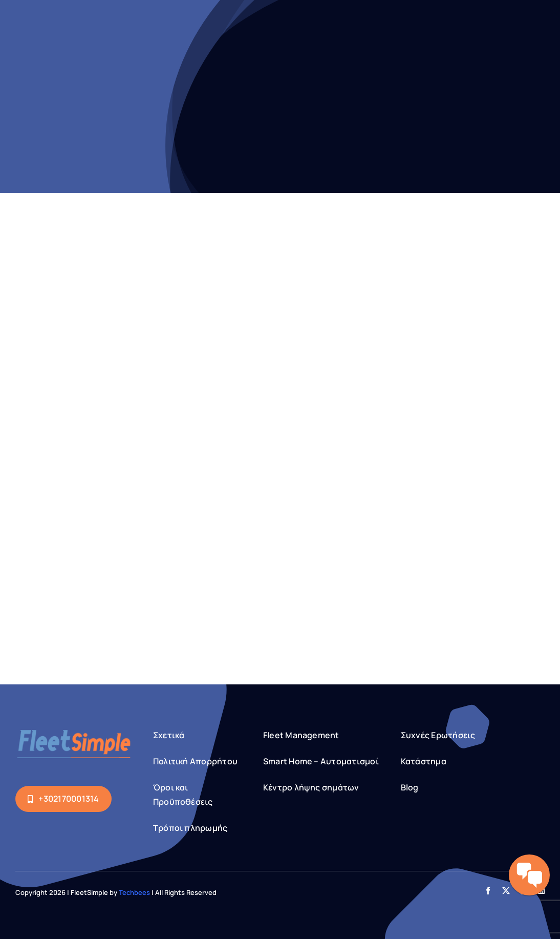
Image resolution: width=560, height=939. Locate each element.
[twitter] (506, 891)
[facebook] (488, 891)
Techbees (134, 892)
